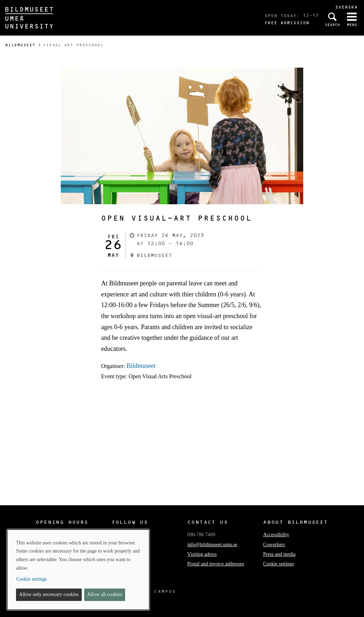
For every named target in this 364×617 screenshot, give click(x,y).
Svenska (346, 7)
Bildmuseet (20, 45)
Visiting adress (202, 554)
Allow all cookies (105, 594)
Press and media (279, 554)
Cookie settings (279, 564)
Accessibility (276, 535)
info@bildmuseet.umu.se (212, 545)
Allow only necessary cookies (49, 594)
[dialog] (78, 570)
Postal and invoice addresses (216, 564)
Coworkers (274, 545)
